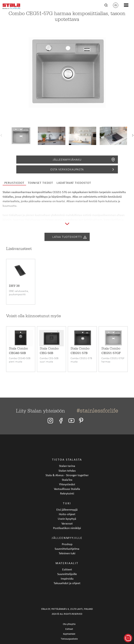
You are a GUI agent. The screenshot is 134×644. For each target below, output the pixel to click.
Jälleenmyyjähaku (84, 160)
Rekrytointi (67, 493)
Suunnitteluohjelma (67, 549)
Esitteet (67, 569)
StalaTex (67, 480)
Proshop (67, 544)
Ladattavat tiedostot (74, 183)
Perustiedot (14, 183)
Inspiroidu (67, 578)
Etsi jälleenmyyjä (67, 509)
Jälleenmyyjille (67, 538)
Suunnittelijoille (67, 574)
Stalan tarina (67, 466)
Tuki (67, 503)
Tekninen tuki (67, 553)
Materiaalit (67, 563)
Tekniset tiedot (40, 183)
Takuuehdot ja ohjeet (67, 583)
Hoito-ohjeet (67, 514)
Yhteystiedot (67, 484)
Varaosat (67, 523)
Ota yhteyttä (69, 624)
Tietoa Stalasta (67, 459)
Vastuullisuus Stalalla (67, 489)
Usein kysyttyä (67, 519)
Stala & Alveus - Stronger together (67, 475)
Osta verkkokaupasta (83, 169)
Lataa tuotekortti (70, 237)
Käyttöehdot (69, 634)
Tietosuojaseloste (69, 639)
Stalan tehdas (67, 470)
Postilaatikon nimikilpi (67, 528)
